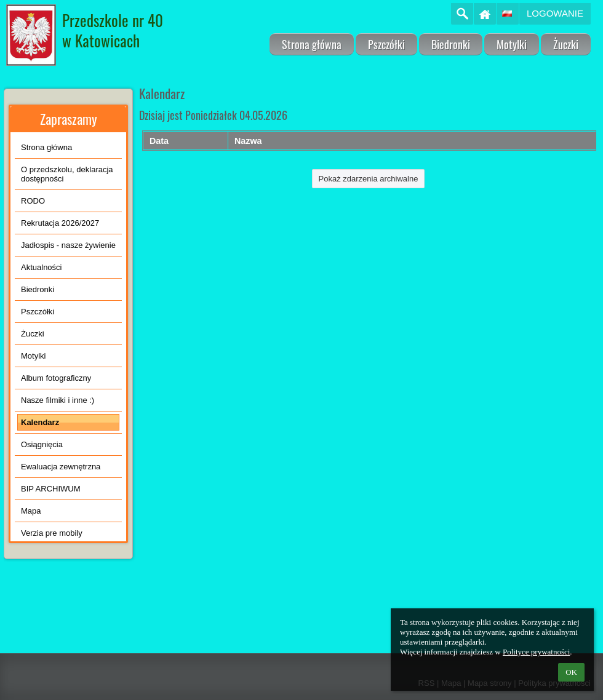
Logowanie (555, 13)
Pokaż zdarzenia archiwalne (369, 179)
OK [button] (571, 672)
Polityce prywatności (536, 652)
